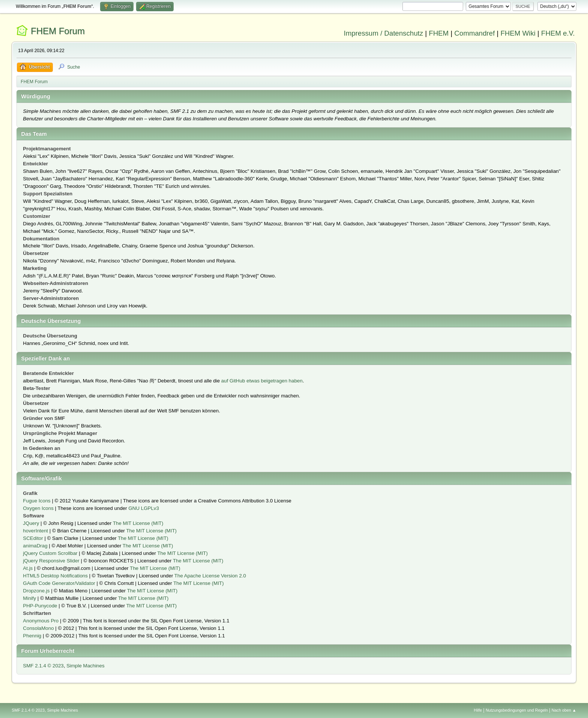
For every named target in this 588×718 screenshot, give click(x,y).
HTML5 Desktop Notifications (55, 576)
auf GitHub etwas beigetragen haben (262, 381)
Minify (29, 598)
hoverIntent (35, 531)
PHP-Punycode (40, 606)
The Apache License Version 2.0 (210, 576)
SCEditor (33, 538)
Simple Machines (85, 666)
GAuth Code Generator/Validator (59, 583)
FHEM (439, 33)
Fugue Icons (37, 501)
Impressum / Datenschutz (384, 33)
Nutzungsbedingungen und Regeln (517, 710)
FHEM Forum (58, 31)
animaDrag (35, 546)
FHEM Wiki (518, 33)
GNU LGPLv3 (143, 508)
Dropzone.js (36, 591)
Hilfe (478, 710)
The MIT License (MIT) (138, 523)
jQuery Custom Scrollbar (50, 553)
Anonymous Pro (41, 621)
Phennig (32, 636)
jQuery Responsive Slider (51, 561)
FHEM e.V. (558, 33)
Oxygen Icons (38, 508)
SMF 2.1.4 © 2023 (43, 666)
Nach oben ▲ (564, 710)
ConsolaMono (38, 628)
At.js (28, 568)
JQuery (31, 523)
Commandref (475, 33)
